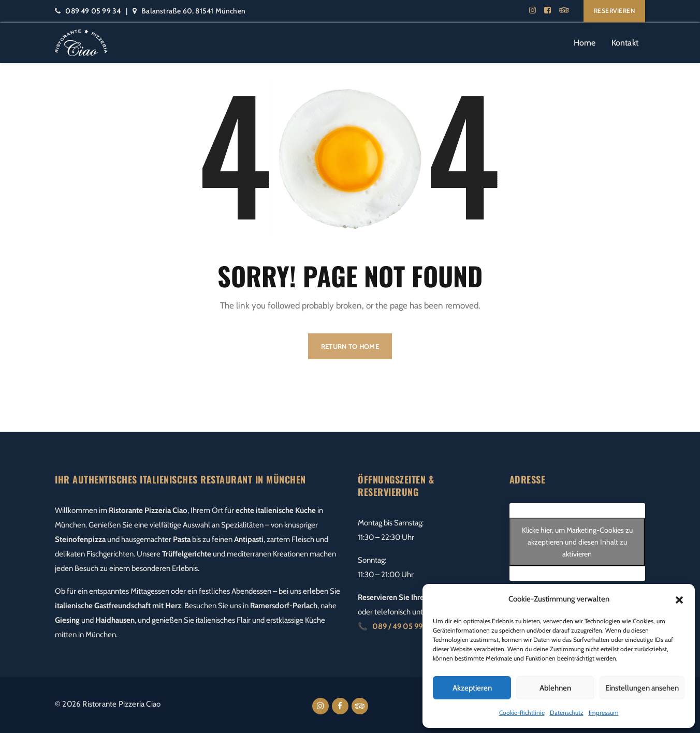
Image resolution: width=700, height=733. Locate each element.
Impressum (604, 713)
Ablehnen (555, 688)
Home (585, 43)
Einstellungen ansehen (642, 688)
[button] (679, 599)
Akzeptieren (472, 688)
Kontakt (625, 43)
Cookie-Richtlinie (522, 713)
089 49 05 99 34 (93, 11)
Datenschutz (567, 713)
